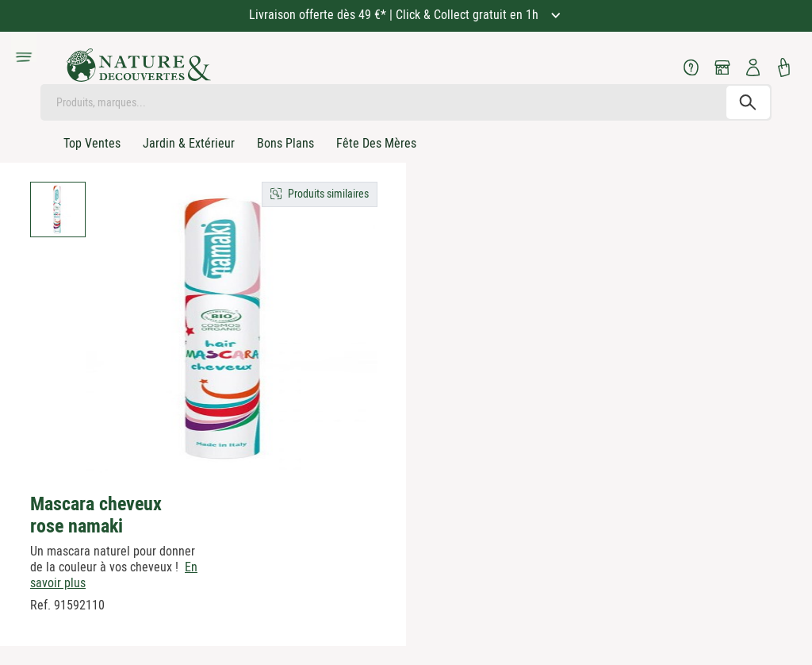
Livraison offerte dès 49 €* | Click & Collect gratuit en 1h (395, 15)
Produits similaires (328, 194)
